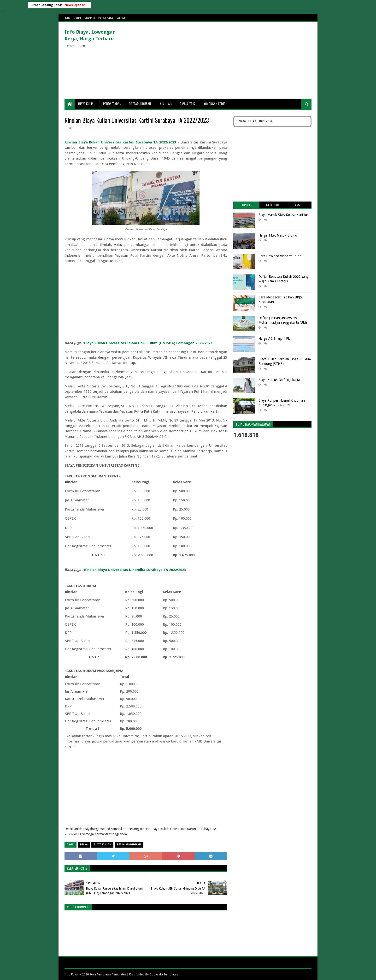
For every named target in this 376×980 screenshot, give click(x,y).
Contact (121, 18)
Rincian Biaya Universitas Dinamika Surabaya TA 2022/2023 (135, 570)
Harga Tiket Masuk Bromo (278, 235)
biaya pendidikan (129, 845)
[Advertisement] (224, 60)
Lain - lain (165, 104)
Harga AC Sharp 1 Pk (274, 339)
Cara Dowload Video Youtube (280, 256)
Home (67, 18)
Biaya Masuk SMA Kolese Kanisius (283, 215)
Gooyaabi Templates (164, 974)
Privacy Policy (106, 18)
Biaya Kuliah (87, 104)
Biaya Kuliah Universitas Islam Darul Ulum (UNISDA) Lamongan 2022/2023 (148, 343)
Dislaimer (90, 18)
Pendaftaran (112, 104)
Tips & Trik (187, 104)
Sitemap (77, 18)
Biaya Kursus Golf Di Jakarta (279, 380)
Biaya (84, 845)
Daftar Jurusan (140, 104)
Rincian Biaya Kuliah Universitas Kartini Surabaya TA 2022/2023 (120, 142)
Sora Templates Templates (108, 974)
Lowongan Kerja (214, 104)
